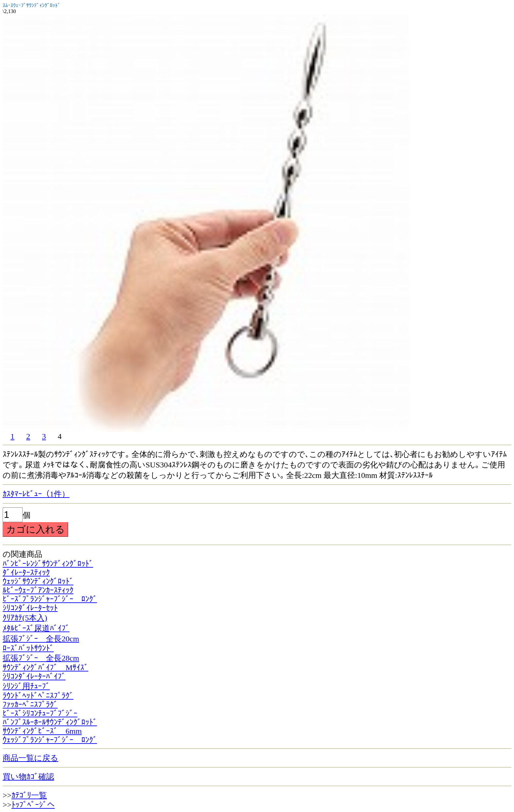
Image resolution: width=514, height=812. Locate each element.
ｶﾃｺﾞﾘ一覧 (29, 795)
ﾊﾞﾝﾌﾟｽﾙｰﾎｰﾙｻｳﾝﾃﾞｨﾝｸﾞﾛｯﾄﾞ (50, 722)
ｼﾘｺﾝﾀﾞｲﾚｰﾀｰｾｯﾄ (30, 608)
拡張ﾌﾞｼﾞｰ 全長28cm (41, 658)
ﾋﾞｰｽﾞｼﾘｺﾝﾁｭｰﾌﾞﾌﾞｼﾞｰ (40, 713)
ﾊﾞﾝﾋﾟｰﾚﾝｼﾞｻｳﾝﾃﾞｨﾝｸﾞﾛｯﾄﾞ (48, 564)
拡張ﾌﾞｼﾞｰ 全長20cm (41, 639)
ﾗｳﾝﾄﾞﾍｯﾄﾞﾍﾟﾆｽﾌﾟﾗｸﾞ (38, 696)
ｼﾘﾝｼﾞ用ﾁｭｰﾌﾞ (26, 686)
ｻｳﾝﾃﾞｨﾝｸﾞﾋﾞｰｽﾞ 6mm (42, 731)
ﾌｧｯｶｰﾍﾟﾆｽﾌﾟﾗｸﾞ (30, 705)
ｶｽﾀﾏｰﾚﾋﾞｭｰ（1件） (36, 494)
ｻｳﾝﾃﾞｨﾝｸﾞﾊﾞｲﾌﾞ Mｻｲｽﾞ (45, 668)
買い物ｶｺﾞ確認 (28, 777)
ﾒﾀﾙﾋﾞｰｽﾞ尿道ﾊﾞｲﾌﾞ (36, 628)
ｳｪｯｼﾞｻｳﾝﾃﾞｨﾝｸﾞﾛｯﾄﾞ (38, 581)
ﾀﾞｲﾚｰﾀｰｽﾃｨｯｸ (26, 573)
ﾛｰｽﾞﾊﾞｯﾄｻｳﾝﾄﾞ (28, 648)
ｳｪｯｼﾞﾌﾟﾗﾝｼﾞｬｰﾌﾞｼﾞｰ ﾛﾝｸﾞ (50, 740)
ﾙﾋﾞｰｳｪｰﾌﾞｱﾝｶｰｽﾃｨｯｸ (38, 590)
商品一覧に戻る (30, 758)
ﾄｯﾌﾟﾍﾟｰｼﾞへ (33, 805)
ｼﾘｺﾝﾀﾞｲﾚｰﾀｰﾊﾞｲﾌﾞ (34, 676)
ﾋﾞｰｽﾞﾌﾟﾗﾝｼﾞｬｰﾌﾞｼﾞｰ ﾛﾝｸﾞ (50, 599)
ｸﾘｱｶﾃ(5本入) (25, 618)
